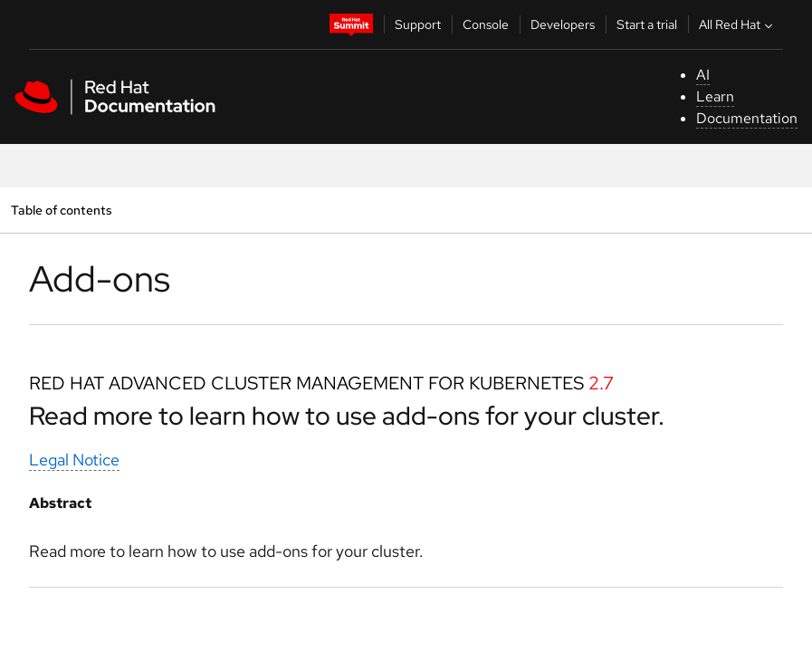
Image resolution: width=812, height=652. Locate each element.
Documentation (747, 118)
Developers (563, 24)
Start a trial (647, 24)
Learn (715, 96)
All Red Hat (738, 24)
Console (486, 24)
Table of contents (61, 210)
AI (703, 75)
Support (418, 24)
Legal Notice (74, 460)
